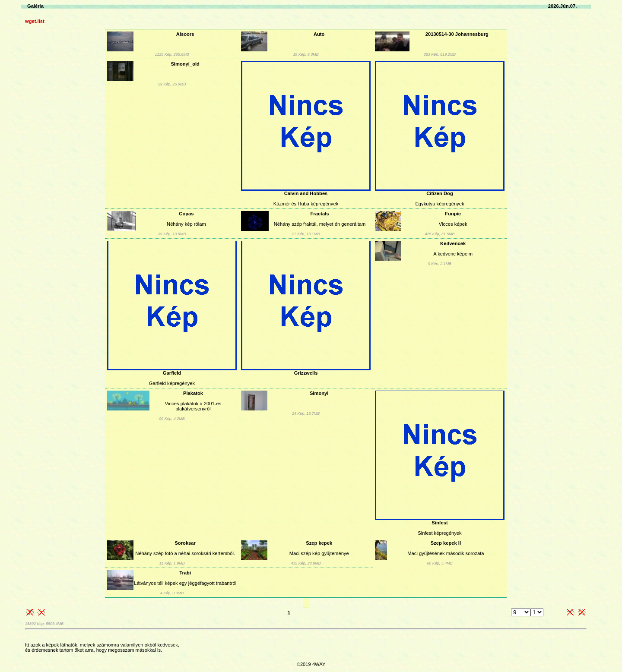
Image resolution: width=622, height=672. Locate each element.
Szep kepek (319, 543)
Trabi (185, 573)
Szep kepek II (446, 543)
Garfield (172, 373)
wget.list (35, 21)
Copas (186, 214)
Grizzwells (306, 373)
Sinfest (440, 523)
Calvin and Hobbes (306, 193)
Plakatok (193, 393)
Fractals (320, 214)
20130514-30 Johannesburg (457, 34)
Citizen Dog (440, 193)
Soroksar (185, 543)
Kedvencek (453, 243)
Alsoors (185, 34)
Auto (319, 34)
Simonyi (319, 393)
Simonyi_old (185, 64)
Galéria (35, 6)
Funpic (453, 214)
